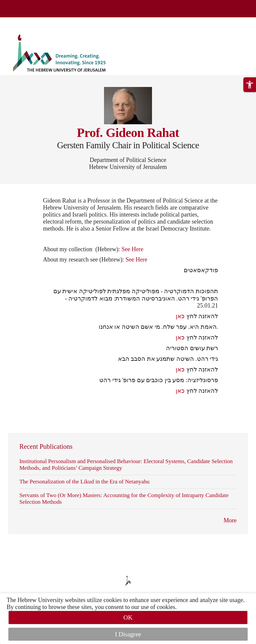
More (230, 520)
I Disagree (128, 634)
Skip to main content (25, 21)
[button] (250, 85)
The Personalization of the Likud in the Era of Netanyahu (84, 482)
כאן (180, 316)
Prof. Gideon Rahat (128, 133)
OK (128, 618)
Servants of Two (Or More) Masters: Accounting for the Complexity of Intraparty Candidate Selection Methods (124, 499)
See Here (132, 249)
